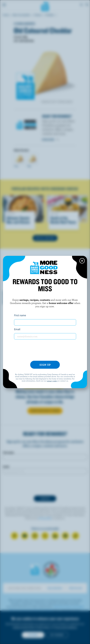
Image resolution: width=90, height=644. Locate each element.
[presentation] (45, 350)
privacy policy (52, 381)
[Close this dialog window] (82, 261)
